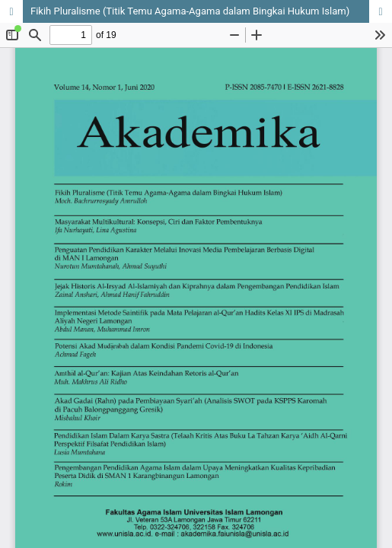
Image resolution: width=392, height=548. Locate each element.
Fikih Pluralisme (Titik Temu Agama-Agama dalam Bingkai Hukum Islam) (190, 11)
